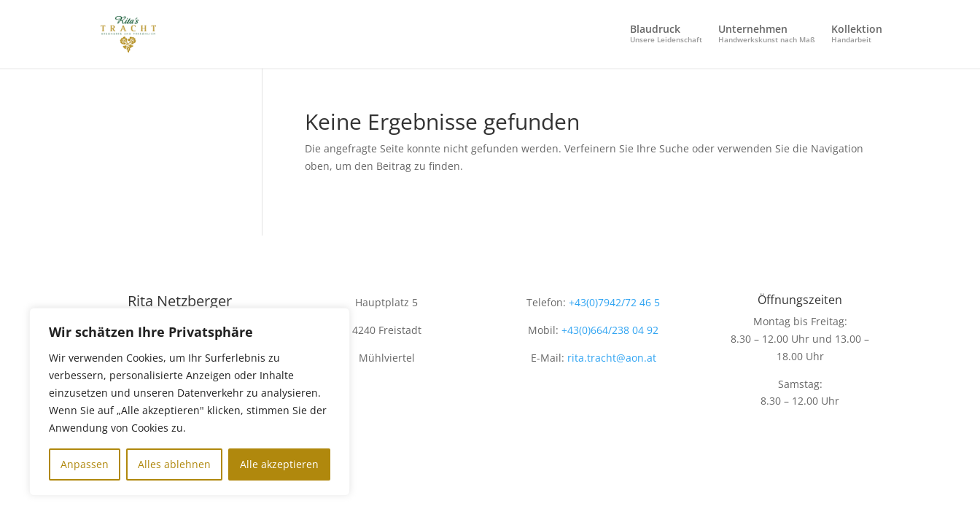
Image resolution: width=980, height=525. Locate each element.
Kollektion (857, 34)
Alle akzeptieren (279, 464)
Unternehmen (767, 34)
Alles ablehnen (174, 464)
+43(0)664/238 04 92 (610, 330)
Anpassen (85, 464)
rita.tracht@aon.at (612, 358)
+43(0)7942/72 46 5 (613, 302)
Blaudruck (666, 34)
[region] (190, 402)
